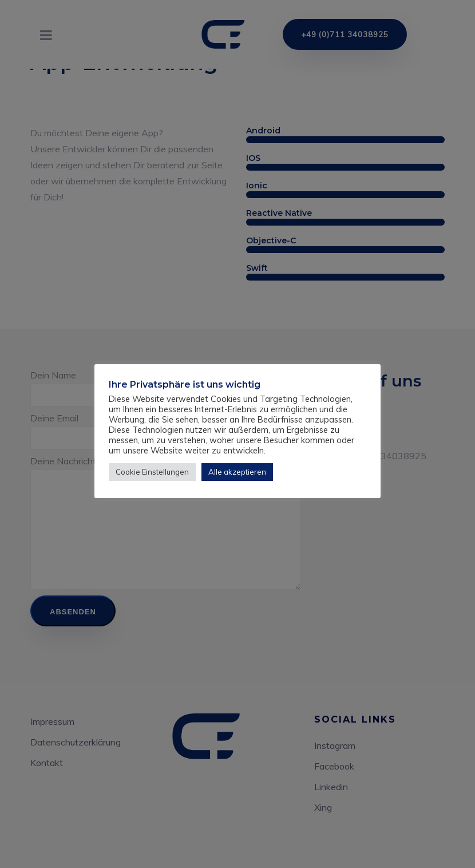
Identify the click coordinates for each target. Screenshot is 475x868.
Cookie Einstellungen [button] (152, 472)
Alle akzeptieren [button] (237, 472)
